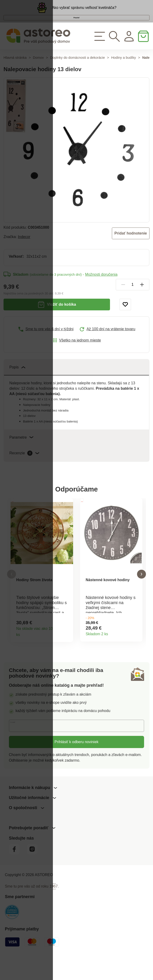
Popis (17, 383)
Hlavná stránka (15, 74)
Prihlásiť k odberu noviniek (76, 765)
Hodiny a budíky (124, 74)
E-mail (18, 748)
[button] (12, 594)
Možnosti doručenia (101, 291)
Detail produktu (67, 655)
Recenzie (24, 469)
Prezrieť (76, 28)
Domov (38, 74)
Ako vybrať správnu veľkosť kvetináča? (84, 11)
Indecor (24, 253)
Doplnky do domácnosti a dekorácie (77, 74)
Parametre (21, 453)
